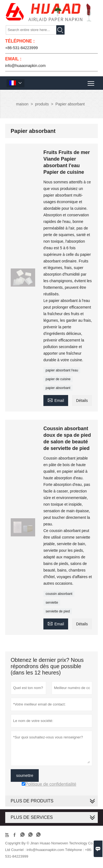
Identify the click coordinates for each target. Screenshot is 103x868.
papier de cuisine (58, 379)
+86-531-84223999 (22, 48)
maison (22, 104)
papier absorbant (58, 388)
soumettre (25, 775)
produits (42, 104)
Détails (82, 401)
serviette (52, 603)
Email (56, 400)
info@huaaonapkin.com (25, 66)
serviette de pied (58, 611)
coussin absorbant (59, 594)
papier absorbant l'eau (62, 370)
